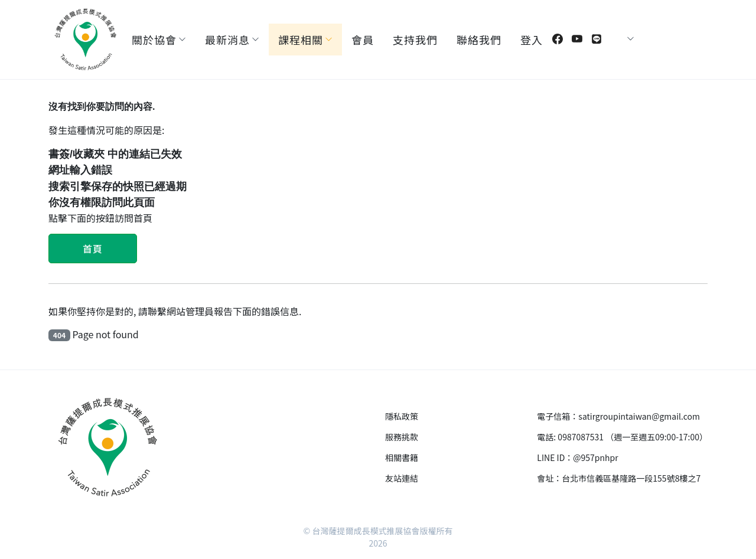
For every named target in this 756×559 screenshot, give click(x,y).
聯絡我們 (479, 40)
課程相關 (301, 40)
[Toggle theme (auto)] (620, 39)
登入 (532, 40)
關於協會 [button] (154, 40)
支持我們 (415, 40)
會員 (363, 40)
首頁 (93, 249)
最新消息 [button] (227, 40)
